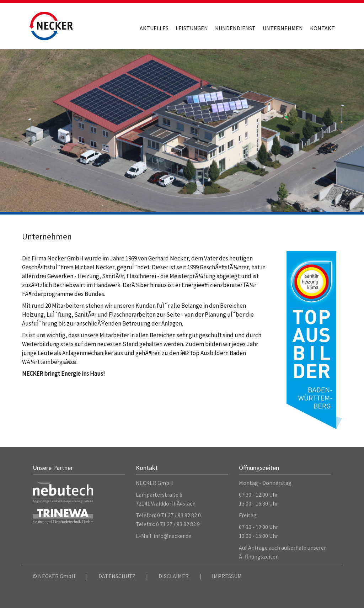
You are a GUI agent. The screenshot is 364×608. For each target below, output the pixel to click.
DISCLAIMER (174, 576)
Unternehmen (283, 28)
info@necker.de (172, 536)
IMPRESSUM (227, 576)
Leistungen (192, 28)
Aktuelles (154, 28)
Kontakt (322, 28)
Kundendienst (235, 28)
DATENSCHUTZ (117, 576)
